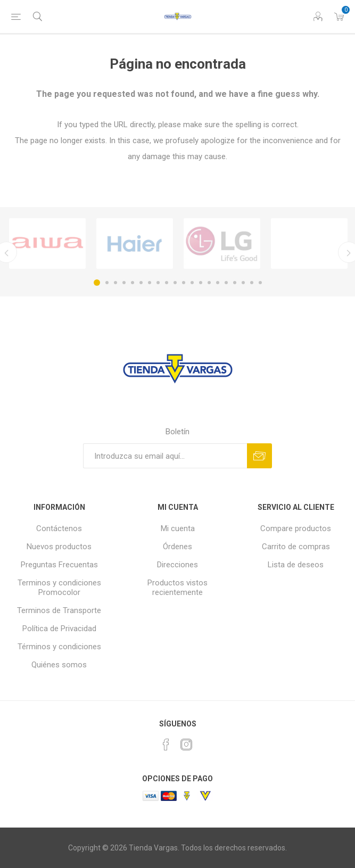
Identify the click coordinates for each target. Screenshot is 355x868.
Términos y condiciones (59, 647)
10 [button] (175, 283)
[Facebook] (166, 745)
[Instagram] (186, 745)
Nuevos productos (59, 547)
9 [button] (167, 283)
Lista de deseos (296, 565)
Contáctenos (59, 528)
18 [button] (243, 283)
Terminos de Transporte (59, 610)
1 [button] (97, 283)
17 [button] (235, 283)
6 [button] (141, 283)
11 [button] (184, 283)
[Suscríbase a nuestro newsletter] (165, 456)
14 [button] (209, 283)
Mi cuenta (178, 528)
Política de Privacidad (59, 629)
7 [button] (150, 283)
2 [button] (107, 283)
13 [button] (201, 283)
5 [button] (133, 283)
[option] (47, 243)
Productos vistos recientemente (177, 588)
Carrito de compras (296, 547)
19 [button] (252, 283)
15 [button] (218, 283)
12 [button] (192, 283)
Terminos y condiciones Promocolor (59, 588)
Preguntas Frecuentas (59, 565)
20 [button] (260, 283)
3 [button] (115, 283)
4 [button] (124, 283)
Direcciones (177, 565)
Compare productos (296, 528)
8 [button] (158, 283)
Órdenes (177, 547)
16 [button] (226, 283)
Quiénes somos (59, 665)
